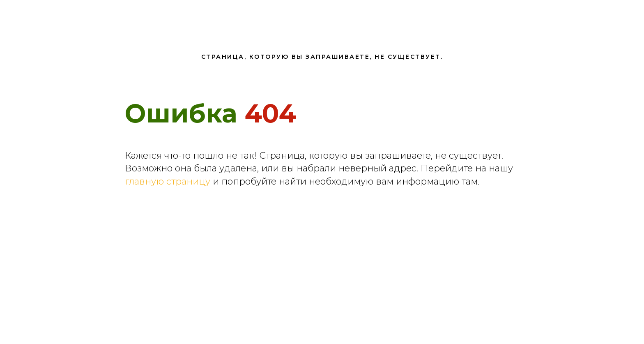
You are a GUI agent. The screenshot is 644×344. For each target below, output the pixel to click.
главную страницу (168, 181)
